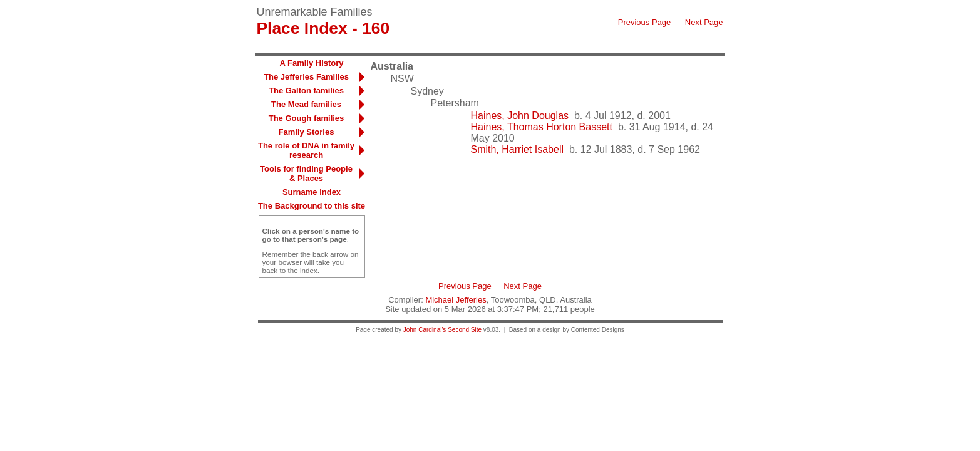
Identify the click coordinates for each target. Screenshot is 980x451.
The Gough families (307, 118)
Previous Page (645, 22)
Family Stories (307, 132)
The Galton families (306, 91)
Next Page (704, 22)
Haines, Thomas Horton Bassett (542, 127)
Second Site (465, 330)
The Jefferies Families (306, 77)
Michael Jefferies (456, 300)
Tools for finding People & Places (306, 174)
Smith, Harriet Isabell (518, 149)
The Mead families (306, 104)
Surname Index (312, 192)
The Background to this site (312, 206)
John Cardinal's (425, 330)
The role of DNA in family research (306, 150)
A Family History (311, 63)
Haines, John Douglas (520, 116)
